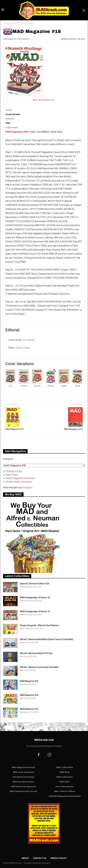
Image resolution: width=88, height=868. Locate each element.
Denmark (24, 386)
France (23, 642)
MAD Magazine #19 (73, 419)
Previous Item (14, 471)
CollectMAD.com (45, 100)
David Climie (23, 348)
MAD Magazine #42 (29, 695)
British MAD (15, 23)
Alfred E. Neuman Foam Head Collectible (39, 667)
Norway (77, 386)
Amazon (28, 488)
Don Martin (28, 340)
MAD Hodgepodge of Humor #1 (35, 611)
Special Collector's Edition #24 (34, 584)
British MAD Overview (19, 482)
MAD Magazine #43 (29, 681)
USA (10, 386)
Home (6, 23)
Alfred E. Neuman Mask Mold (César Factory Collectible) (47, 639)
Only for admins (13, 444)
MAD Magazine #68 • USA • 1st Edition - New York (34, 132)
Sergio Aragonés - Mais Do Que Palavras (39, 625)
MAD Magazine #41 (29, 709)
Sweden (64, 386)
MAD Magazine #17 (15, 419)
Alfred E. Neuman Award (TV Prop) (36, 653)
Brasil (22, 628)
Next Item (12, 475)
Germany (51, 386)
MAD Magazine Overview (21, 478)
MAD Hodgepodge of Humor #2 (35, 597)
